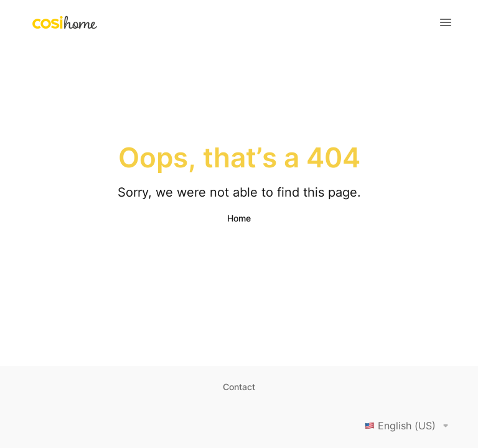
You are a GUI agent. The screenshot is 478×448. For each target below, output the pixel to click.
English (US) (409, 426)
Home (239, 218)
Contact (239, 387)
